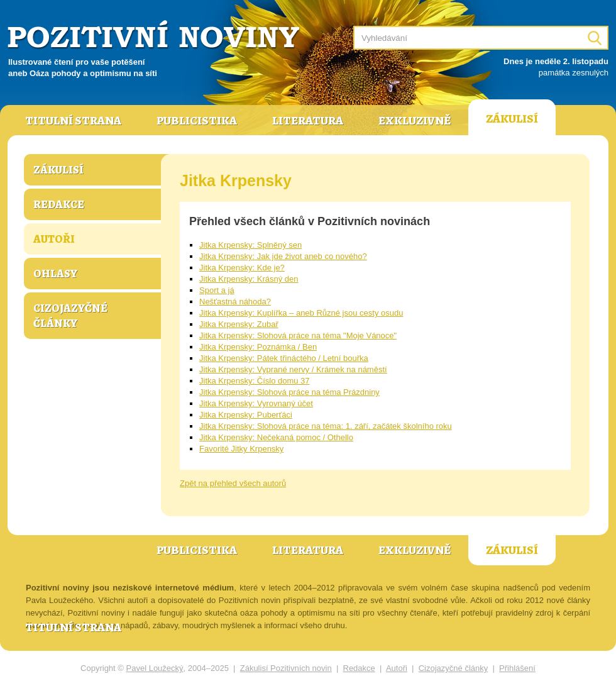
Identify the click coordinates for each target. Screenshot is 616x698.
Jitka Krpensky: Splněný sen (250, 245)
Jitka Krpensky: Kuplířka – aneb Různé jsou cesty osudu (301, 313)
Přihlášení (517, 668)
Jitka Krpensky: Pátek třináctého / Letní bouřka (284, 358)
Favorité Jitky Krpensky (241, 449)
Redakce (59, 204)
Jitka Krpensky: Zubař (239, 324)
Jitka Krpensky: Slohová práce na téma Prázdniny (289, 392)
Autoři (54, 239)
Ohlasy (55, 274)
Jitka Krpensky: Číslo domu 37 (255, 381)
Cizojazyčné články (70, 316)
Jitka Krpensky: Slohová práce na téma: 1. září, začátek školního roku (326, 426)
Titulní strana (73, 121)
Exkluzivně (415, 121)
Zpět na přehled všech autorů (233, 483)
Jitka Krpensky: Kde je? (242, 268)
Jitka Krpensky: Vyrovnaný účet (256, 403)
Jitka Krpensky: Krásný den (249, 279)
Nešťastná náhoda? (235, 302)
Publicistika (197, 121)
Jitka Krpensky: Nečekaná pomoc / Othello (276, 437)
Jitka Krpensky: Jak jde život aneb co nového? (283, 256)
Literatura (308, 121)
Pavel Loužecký (155, 668)
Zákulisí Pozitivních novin (286, 668)
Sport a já (217, 290)
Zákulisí (512, 119)
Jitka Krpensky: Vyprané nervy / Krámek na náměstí (293, 369)
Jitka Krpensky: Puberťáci (246, 415)
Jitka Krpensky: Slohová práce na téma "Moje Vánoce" (298, 335)
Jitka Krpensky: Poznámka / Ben (258, 347)
